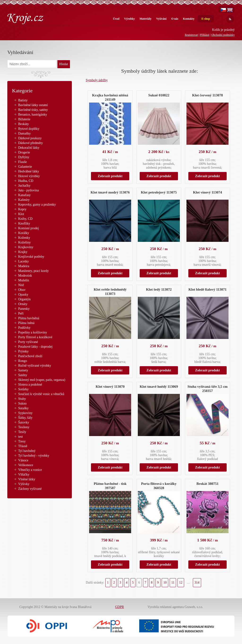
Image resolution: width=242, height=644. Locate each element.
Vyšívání (161, 19)
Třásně (23, 446)
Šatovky (24, 422)
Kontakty (189, 19)
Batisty (23, 100)
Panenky (24, 309)
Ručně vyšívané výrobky (35, 366)
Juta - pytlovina (28, 190)
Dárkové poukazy (30, 138)
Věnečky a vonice (30, 470)
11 (173, 583)
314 (197, 583)
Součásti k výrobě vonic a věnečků (41, 394)
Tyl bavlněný (27, 451)
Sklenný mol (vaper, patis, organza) (42, 380)
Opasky (23, 295)
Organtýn (24, 299)
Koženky (24, 238)
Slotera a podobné (30, 385)
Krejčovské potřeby (31, 257)
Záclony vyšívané (30, 489)
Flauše (23, 162)
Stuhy (22, 399)
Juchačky (24, 186)
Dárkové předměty (31, 143)
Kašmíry (24, 200)
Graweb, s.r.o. (194, 607)
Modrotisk (25, 276)
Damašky (24, 133)
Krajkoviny (26, 247)
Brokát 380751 (207, 484)
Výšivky (24, 484)
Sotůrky (23, 389)
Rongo (23, 361)
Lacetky (24, 261)
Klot (21, 214)
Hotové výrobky (29, 176)
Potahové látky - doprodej (35, 347)
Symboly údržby (97, 80)
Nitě (21, 285)
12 (181, 583)
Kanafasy (24, 195)
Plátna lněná (26, 323)
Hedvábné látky (29, 171)
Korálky (24, 233)
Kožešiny (24, 242)
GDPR (119, 607)
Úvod (116, 19)
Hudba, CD (26, 181)
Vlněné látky (27, 479)
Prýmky (23, 351)
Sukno (22, 403)
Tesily (22, 432)
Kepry (22, 209)
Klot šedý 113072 (159, 289)
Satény (23, 375)
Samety (23, 370)
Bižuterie (24, 119)
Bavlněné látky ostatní (33, 105)
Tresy (22, 441)
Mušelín (24, 280)
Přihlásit (205, 35)
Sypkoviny (25, 413)
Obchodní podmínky (223, 35)
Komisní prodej (29, 228)
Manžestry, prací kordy (33, 271)
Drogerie (24, 152)
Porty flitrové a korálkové (35, 337)
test (20, 437)
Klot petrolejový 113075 (159, 192)
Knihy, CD (25, 219)
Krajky (23, 252)
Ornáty (23, 304)
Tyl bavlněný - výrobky (34, 456)
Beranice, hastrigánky (33, 115)
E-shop (206, 19)
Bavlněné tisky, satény (33, 110)
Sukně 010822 (159, 95)
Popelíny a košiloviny (33, 332)
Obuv (22, 290)
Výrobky (129, 19)
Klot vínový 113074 (208, 192)
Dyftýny (24, 157)
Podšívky (24, 328)
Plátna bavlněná (29, 318)
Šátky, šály (25, 418)
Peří (21, 313)
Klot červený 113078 (207, 95)
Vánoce (23, 460)
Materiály (145, 19)
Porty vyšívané (28, 342)
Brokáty (24, 124)
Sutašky (23, 408)
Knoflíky (24, 223)
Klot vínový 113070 (110, 387)
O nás (175, 19)
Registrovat (191, 35)
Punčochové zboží (30, 356)
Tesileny (24, 427)
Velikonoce (26, 465)
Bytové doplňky (29, 129)
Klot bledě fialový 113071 (207, 289)
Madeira (24, 266)
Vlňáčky (24, 475)
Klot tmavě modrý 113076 (110, 192)
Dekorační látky (29, 148)
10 (165, 583)
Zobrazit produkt (110, 176)
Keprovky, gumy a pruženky (37, 205)
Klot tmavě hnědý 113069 (159, 387)
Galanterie (25, 167)
